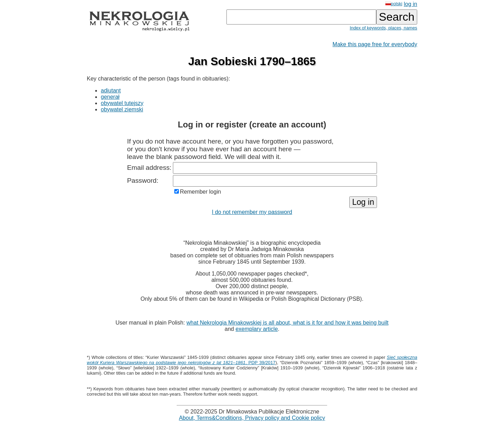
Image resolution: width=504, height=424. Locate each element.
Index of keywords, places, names (383, 28)
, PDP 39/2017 (252, 360)
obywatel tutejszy (122, 103)
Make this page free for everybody (375, 44)
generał (110, 97)
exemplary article (257, 329)
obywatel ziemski (122, 109)
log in (411, 4)
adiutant (111, 91)
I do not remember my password (252, 212)
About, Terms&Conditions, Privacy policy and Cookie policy (252, 418)
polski (394, 4)
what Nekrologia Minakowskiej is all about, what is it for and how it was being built (288, 323)
